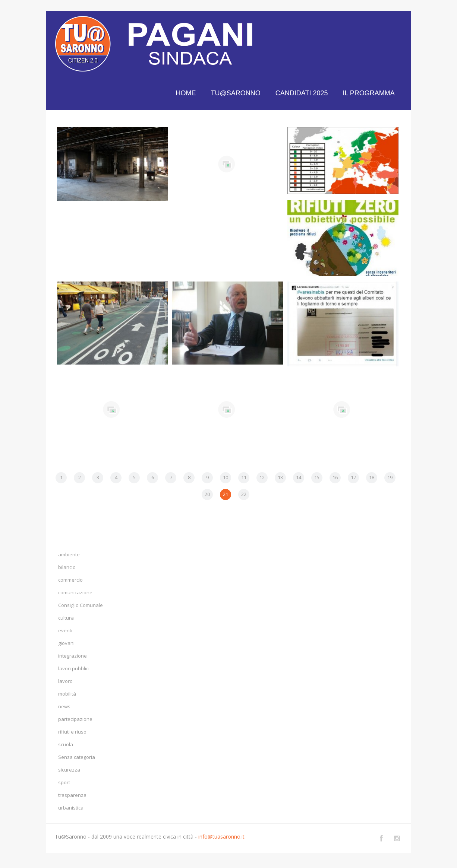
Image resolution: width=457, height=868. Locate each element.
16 (335, 477)
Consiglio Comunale (81, 605)
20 (207, 494)
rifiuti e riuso (72, 732)
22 (244, 494)
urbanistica (71, 808)
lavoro (65, 681)
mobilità (67, 694)
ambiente (69, 554)
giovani (66, 643)
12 (262, 477)
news (64, 706)
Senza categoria (77, 757)
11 (244, 477)
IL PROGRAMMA (369, 93)
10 (226, 477)
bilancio (67, 567)
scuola (66, 744)
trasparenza (72, 795)
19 (390, 477)
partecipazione (75, 719)
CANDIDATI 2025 (302, 93)
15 (317, 477)
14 (299, 477)
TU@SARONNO (236, 93)
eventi (65, 630)
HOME (186, 93)
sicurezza (69, 770)
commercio (70, 580)
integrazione (73, 656)
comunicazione (75, 592)
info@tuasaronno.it (221, 837)
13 (280, 477)
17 (353, 477)
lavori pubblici (74, 668)
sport (64, 782)
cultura (66, 618)
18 (372, 477)
